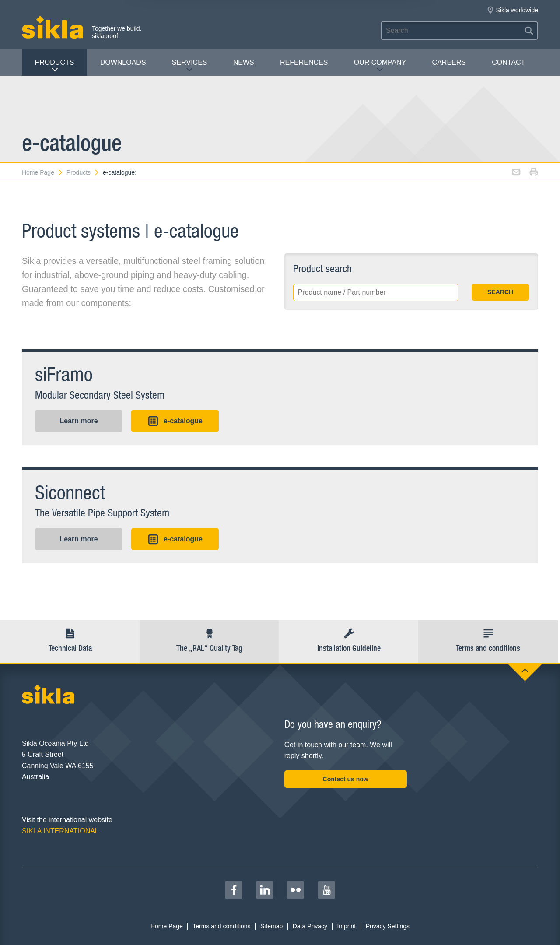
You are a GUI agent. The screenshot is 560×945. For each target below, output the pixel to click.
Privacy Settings (388, 926)
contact (508, 62)
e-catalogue (175, 421)
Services (190, 66)
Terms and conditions (221, 926)
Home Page (43, 172)
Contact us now (346, 779)
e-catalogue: (120, 172)
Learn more (79, 421)
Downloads (123, 62)
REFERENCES (304, 62)
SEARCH (500, 292)
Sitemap (271, 926)
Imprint (346, 926)
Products (55, 66)
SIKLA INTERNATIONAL (60, 831)
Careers (449, 62)
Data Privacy (310, 926)
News (244, 62)
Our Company (380, 66)
